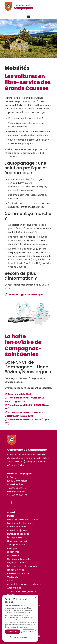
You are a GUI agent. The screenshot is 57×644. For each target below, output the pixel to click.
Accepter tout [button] (12, 632)
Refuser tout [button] (29, 632)
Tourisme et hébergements (22, 591)
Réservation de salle (18, 573)
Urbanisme (13, 555)
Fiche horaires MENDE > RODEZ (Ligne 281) (27, 421)
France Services (16, 570)
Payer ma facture (17, 563)
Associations (14, 588)
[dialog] (20, 618)
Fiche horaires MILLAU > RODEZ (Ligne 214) (27, 407)
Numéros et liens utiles (19, 559)
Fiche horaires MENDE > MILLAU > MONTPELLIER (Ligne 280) (24, 414)
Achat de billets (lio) (19, 394)
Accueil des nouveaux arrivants (24, 584)
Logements (13, 552)
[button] (28, 16)
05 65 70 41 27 (20, 488)
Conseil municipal (17, 527)
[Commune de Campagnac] (9, 7)
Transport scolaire (17, 545)
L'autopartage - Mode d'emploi (25, 294)
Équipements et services (20, 523)
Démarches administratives (22, 566)
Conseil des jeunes (17, 530)
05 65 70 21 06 (20, 495)
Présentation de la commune (23, 519)
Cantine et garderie (18, 541)
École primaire (15, 537)
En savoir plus (22, 627)
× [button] (36, 597)
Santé (10, 581)
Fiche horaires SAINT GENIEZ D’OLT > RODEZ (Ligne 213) (26, 400)
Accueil (11, 512)
